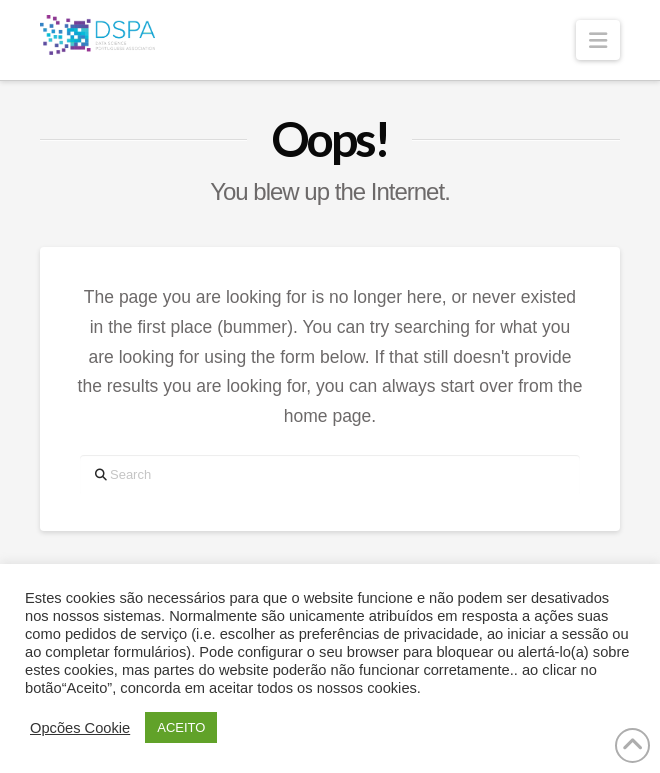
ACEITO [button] (181, 727)
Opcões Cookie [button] (80, 728)
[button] (598, 40)
